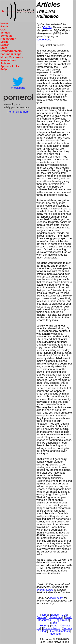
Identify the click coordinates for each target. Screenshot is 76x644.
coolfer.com (43, 40)
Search (5, 45)
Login (4, 42)
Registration (8, 39)
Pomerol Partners (18, 112)
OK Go (47, 27)
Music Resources (12, 57)
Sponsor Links (10, 66)
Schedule (6, 36)
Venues (5, 33)
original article (45, 590)
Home (4, 23)
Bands (5, 26)
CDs (3, 30)
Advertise (54, 634)
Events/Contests (11, 51)
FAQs (4, 69)
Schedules (56, 617)
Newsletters (8, 60)
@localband (18, 88)
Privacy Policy (51, 628)
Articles (5, 63)
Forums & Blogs (11, 54)
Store (4, 48)
